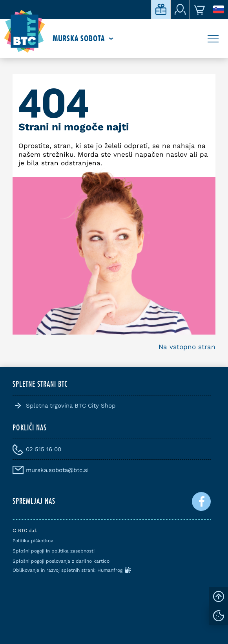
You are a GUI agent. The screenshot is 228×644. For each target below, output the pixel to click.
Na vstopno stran (187, 347)
